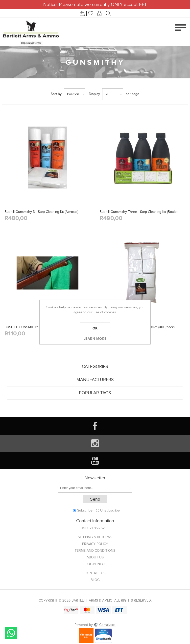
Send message (11, 633)
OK (95, 328)
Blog (95, 580)
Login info (95, 564)
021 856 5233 (98, 528)
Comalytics (105, 625)
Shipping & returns (95, 537)
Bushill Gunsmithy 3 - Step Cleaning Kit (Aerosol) (41, 212)
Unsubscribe (110, 510)
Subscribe (85, 510)
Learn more (95, 339)
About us (95, 557)
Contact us (95, 573)
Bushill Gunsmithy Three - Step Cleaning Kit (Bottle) (138, 212)
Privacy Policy (95, 544)
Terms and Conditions (95, 551)
